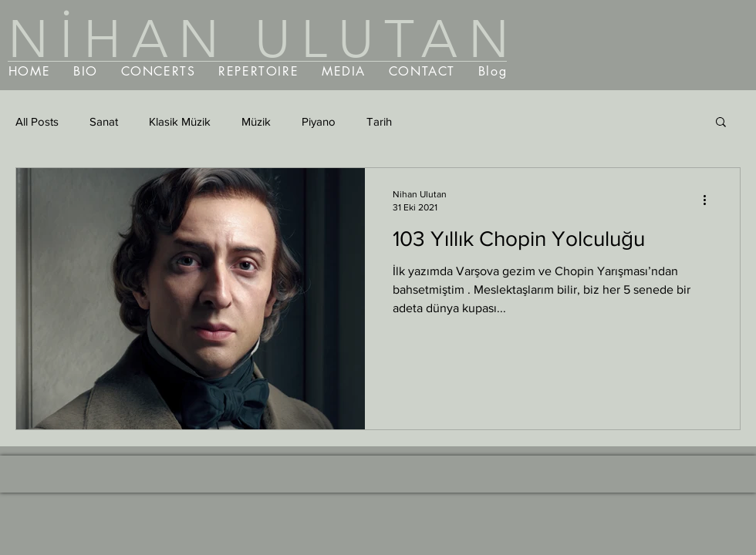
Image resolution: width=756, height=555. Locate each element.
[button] (721, 123)
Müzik (256, 121)
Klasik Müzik (180, 121)
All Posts (37, 121)
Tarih (379, 121)
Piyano (319, 121)
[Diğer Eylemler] (710, 200)
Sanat (104, 121)
